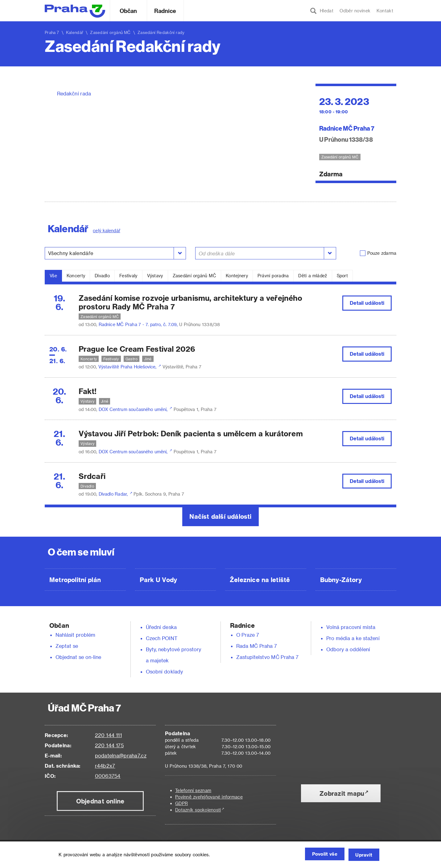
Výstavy (155, 276)
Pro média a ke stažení (353, 638)
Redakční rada (74, 93)
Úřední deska (161, 627)
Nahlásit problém (76, 635)
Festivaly (128, 276)
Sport (342, 276)
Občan (128, 11)
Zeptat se (67, 646)
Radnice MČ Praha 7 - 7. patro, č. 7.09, (139, 324)
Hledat (322, 11)
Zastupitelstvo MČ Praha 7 (267, 657)
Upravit (363, 855)
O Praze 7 (248, 635)
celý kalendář (107, 231)
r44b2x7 (105, 766)
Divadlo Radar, (114, 494)
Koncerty (76, 276)
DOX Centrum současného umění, (134, 409)
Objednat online (100, 801)
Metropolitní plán (75, 580)
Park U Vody (159, 580)
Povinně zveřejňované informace (209, 797)
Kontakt (385, 11)
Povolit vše (318, 855)
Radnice (165, 11)
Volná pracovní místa (351, 627)
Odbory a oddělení (348, 649)
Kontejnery (237, 276)
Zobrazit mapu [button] (342, 793)
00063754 (108, 776)
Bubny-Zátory (341, 580)
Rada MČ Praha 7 (257, 646)
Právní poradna (273, 276)
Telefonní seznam (193, 790)
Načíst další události (220, 516)
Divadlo (102, 276)
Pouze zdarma (382, 253)
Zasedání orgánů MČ (194, 276)
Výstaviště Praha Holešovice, (128, 367)
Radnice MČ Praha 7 (347, 128)
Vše (53, 276)
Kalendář (75, 32)
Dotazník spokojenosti (198, 810)
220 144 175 (109, 745)
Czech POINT (162, 638)
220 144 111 (108, 735)
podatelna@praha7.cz (121, 755)
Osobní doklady (164, 671)
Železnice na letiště (260, 580)
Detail (367, 303)
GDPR (181, 803)
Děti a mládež (313, 276)
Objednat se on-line (78, 657)
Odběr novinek (355, 11)
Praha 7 (52, 32)
